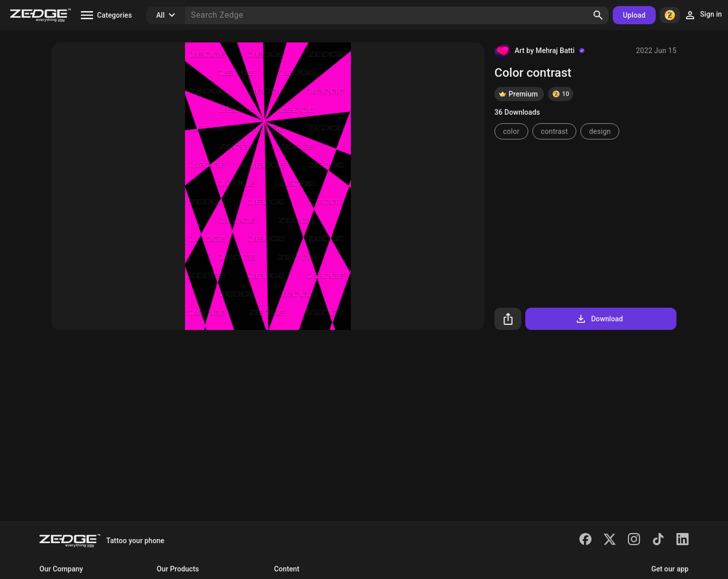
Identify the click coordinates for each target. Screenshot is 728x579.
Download (599, 319)
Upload (634, 15)
